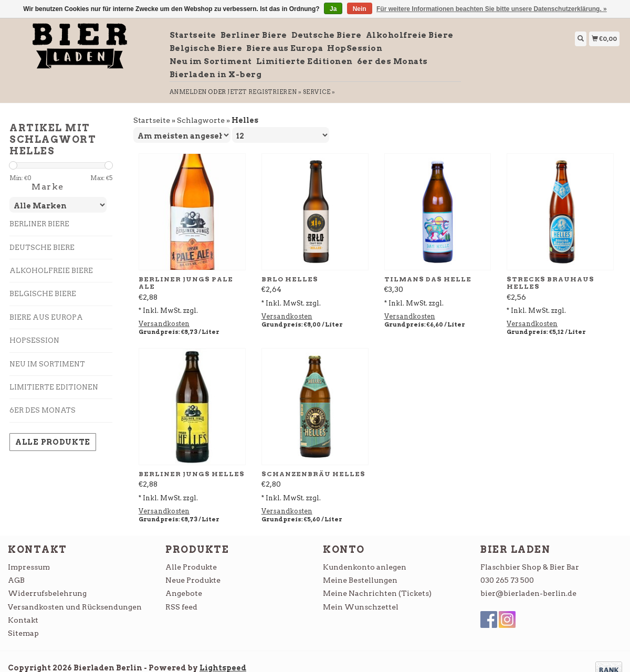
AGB (16, 580)
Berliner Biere (254, 35)
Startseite (193, 35)
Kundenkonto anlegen (365, 567)
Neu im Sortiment (211, 61)
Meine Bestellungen (360, 580)
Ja (333, 9)
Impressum (29, 567)
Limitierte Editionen (304, 61)
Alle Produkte (53, 442)
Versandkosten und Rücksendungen (75, 607)
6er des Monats (392, 61)
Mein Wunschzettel (361, 607)
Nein (360, 9)
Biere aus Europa (285, 48)
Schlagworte (201, 120)
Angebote (184, 593)
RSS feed (181, 607)
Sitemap (23, 633)
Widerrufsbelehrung (47, 593)
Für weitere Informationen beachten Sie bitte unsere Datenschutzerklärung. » (492, 9)
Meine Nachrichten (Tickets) (377, 593)
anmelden (188, 92)
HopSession (355, 48)
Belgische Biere (206, 48)
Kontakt (23, 620)
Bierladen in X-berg (216, 75)
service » (319, 92)
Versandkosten (164, 324)
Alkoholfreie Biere (410, 35)
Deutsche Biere (327, 35)
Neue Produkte (193, 580)
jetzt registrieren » (264, 92)
